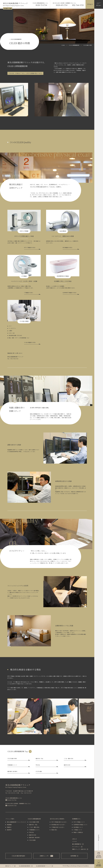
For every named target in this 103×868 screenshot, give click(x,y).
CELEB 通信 (32, 840)
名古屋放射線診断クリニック (43, 866)
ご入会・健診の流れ (34, 827)
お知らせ (75, 839)
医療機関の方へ (77, 819)
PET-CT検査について (79, 822)
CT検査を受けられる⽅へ (58, 827)
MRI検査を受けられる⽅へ (58, 825)
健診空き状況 (33, 835)
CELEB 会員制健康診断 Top (18, 751)
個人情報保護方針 (77, 844)
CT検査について (78, 830)
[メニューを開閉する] (99, 4)
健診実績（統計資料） (35, 838)
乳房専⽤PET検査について (80, 825)
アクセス (75, 841)
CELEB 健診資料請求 (18, 856)
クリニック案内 (10, 819)
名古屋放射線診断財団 (25, 866)
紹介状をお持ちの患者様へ (57, 819)
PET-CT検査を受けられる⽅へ (59, 822)
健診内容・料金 (33, 825)
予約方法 (31, 832)
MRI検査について (78, 827)
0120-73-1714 (41, 5)
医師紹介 (9, 827)
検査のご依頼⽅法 (78, 832)
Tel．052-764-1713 (13, 359)
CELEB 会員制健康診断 (74, 45)
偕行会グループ (9, 866)
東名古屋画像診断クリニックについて (17, 822)
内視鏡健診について (34, 830)
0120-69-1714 (62, 5)
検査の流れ (54, 830)
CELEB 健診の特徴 (34, 822)
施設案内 (9, 830)
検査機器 (9, 825)
